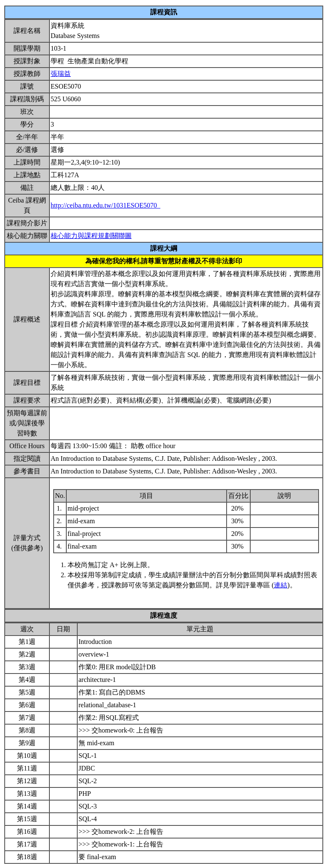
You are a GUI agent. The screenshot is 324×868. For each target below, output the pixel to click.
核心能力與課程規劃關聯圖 (91, 236)
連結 (281, 585)
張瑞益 (61, 74)
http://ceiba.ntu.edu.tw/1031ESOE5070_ (105, 205)
